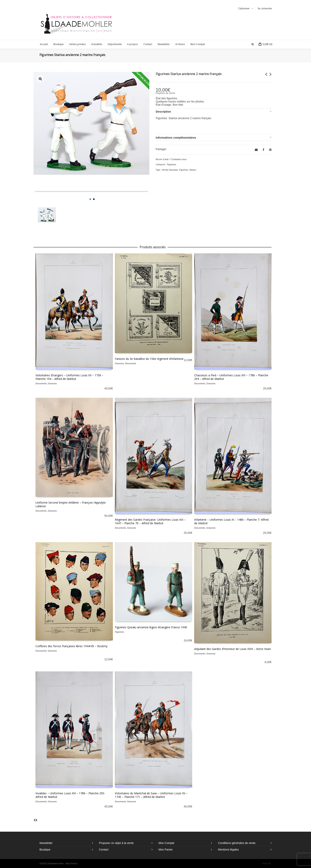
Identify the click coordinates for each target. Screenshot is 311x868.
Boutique (45, 850)
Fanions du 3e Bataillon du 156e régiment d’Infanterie (149, 359)
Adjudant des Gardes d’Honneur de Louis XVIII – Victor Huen (233, 649)
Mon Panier (166, 850)
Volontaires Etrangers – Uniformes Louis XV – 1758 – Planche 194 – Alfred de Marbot (69, 377)
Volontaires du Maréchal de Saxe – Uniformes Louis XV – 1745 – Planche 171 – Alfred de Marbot (151, 795)
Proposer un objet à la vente (116, 843)
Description (163, 112)
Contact (104, 850)
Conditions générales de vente (237, 843)
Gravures (52, 383)
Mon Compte (166, 843)
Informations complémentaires (176, 138)
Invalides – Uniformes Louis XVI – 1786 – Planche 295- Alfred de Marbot (70, 795)
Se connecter (265, 8)
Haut (266, 863)
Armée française (170, 170)
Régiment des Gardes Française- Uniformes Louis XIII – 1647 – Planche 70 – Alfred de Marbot (150, 521)
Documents (41, 383)
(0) (265, 44)
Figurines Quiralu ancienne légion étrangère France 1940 (151, 627)
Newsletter (46, 843)
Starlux (193, 170)
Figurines (171, 164)
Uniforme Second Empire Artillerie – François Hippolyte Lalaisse (71, 504)
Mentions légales (228, 850)
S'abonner (244, 8)
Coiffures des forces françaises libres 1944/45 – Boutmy (72, 646)
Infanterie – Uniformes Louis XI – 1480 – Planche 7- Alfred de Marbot (231, 521)
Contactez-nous (179, 159)
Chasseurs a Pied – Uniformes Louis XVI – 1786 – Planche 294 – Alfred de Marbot (231, 377)
